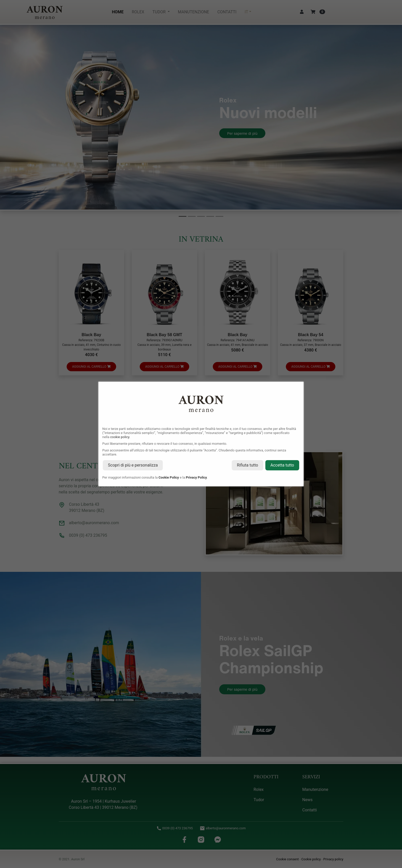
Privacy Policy (196, 477)
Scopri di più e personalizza (133, 465)
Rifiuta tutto (248, 465)
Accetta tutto (282, 465)
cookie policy (120, 437)
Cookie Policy (169, 477)
